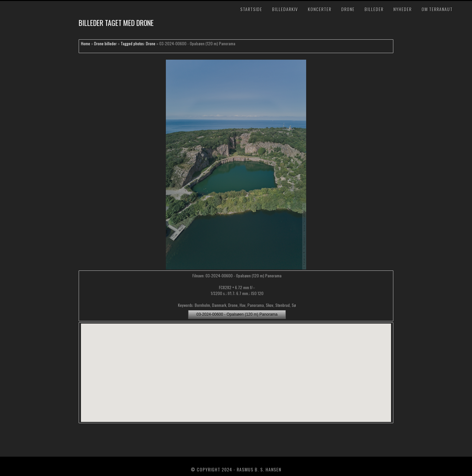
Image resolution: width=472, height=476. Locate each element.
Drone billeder (105, 43)
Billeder (374, 9)
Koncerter (320, 9)
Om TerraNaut (437, 9)
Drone (348, 9)
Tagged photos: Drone (138, 43)
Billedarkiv (285, 9)
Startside (251, 9)
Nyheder (403, 9)
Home (86, 43)
